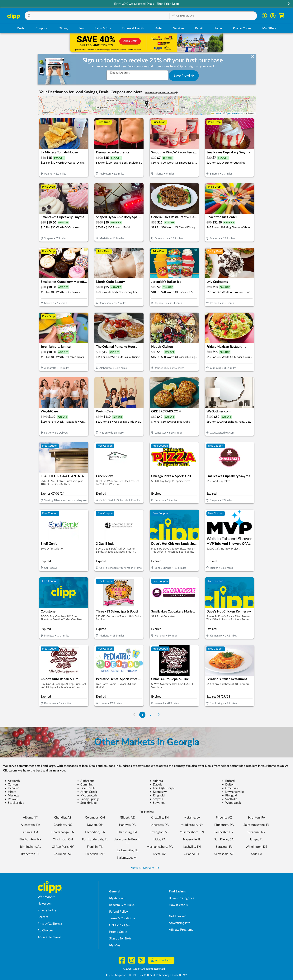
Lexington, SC (160, 832)
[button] (289, 4)
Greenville (230, 788)
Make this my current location (161, 92)
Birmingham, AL (31, 847)
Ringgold (157, 795)
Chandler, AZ (63, 818)
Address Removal (49, 937)
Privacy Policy (47, 910)
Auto (159, 28)
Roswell (11, 799)
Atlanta (156, 781)
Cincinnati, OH (63, 839)
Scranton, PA (256, 818)
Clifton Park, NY (63, 847)
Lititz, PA (160, 839)
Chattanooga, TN (63, 832)
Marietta (12, 795)
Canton (11, 785)
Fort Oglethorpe (162, 788)
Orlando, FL (192, 854)
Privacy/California (50, 924)
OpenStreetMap (234, 113)
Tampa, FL (256, 839)
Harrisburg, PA (127, 832)
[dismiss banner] (253, 57)
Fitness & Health (133, 28)
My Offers (269, 28)
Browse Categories (182, 898)
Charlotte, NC (63, 825)
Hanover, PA (127, 825)
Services (179, 28)
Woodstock (231, 803)
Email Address (120, 73)
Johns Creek (87, 792)
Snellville (230, 799)
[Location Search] (213, 16)
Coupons (42, 28)
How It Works (178, 905)
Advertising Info (180, 923)
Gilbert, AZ (127, 818)
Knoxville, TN (160, 818)
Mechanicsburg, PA (160, 847)
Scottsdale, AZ (224, 854)
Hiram (10, 792)
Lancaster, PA (160, 825)
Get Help (115, 925)
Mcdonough (87, 795)
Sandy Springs (88, 799)
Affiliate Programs (181, 930)
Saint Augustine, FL (256, 825)
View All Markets (145, 868)
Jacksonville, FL (127, 850)
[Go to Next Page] (159, 715)
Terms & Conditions (122, 918)
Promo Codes (242, 28)
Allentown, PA (30, 825)
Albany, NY (31, 818)
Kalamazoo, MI (127, 858)
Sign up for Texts (120, 939)
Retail (199, 28)
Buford (228, 781)
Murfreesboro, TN (192, 832)
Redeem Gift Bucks (122, 905)
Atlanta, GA (30, 832)
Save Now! (184, 75)
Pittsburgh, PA (224, 825)
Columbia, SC (63, 854)
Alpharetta (86, 781)
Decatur (12, 788)
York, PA (256, 854)
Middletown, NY (192, 825)
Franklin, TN (95, 847)
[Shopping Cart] (281, 16)
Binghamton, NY (30, 839)
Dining (63, 28)
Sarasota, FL (224, 847)
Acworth (12, 781)
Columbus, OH (95, 818)
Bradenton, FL (30, 854)
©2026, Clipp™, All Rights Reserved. (144, 969)
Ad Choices (45, 930)
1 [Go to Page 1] (142, 715)
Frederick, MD (95, 854)
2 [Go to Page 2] (151, 715)
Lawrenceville (233, 792)
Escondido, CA (95, 832)
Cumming (85, 785)
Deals (21, 28)
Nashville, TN (192, 847)
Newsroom (45, 904)
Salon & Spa (103, 28)
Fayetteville (86, 788)
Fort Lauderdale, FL (95, 839)
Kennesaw (158, 792)
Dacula (156, 785)
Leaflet (216, 113)
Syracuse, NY (256, 832)
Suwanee (157, 803)
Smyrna (156, 799)
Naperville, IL (192, 839)
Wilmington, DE (256, 847)
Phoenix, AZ (224, 818)
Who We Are (46, 897)
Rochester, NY (224, 832)
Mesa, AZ (160, 854)
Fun (81, 28)
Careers (43, 917)
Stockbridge (14, 803)
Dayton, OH (95, 825)
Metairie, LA (192, 818)
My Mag (115, 945)
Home (218, 28)
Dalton (228, 785)
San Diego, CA (224, 839)
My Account (117, 898)
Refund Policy (118, 912)
